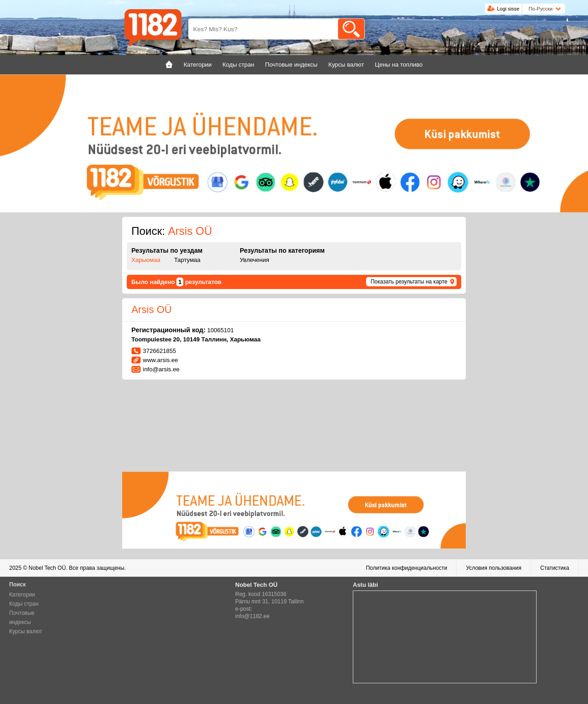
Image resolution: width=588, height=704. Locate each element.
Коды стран (24, 604)
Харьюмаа (146, 260)
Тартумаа (187, 260)
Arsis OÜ (152, 309)
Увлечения (254, 260)
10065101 (220, 330)
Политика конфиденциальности (406, 568)
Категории (22, 595)
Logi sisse (508, 9)
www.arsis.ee (161, 360)
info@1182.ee (252, 616)
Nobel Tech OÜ (47, 568)
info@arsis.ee (161, 369)
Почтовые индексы (22, 618)
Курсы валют (26, 631)
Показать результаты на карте (409, 282)
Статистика (555, 568)
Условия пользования (494, 568)
